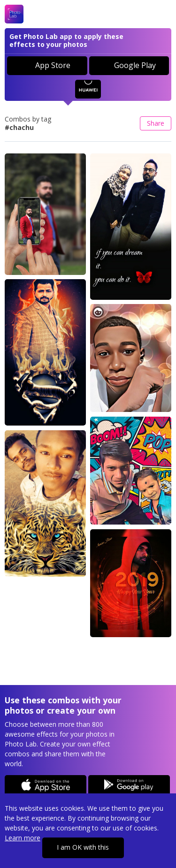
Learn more (23, 838)
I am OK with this (83, 847)
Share (156, 123)
